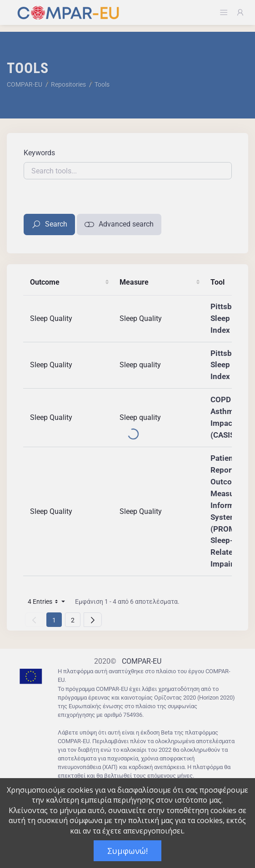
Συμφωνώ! (127, 851)
